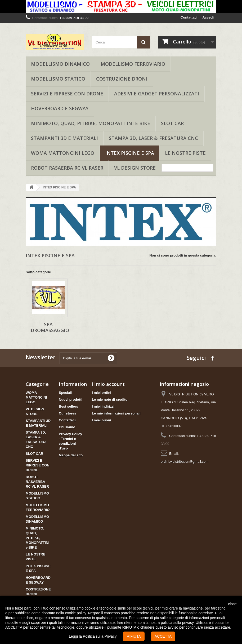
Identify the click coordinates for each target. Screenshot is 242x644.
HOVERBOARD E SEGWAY (60, 108)
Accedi (208, 17)
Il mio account (108, 384)
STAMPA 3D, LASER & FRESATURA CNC (153, 138)
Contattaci (189, 17)
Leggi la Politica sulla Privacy (93, 636)
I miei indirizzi (103, 406)
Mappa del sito (71, 455)
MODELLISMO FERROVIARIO (133, 64)
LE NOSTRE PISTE (185, 153)
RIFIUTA (134, 636)
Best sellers (68, 406)
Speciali (65, 393)
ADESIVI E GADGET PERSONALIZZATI (157, 94)
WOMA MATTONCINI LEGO (63, 153)
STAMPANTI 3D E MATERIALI (64, 138)
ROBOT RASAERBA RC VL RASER (67, 168)
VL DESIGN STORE (135, 168)
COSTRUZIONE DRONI (122, 79)
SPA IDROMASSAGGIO (49, 327)
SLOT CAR (172, 123)
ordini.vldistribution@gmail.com (185, 462)
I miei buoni (101, 420)
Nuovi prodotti (71, 400)
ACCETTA (163, 636)
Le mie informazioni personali (116, 413)
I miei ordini (102, 393)
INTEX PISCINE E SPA (130, 153)
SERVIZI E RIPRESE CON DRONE (67, 94)
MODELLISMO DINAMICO (60, 64)
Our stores (68, 413)
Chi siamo (67, 427)
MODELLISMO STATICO (58, 79)
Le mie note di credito (110, 400)
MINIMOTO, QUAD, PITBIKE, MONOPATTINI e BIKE (91, 123)
